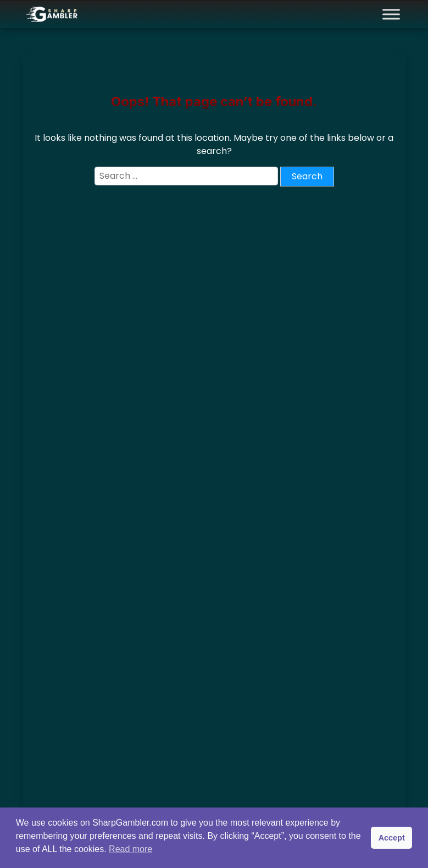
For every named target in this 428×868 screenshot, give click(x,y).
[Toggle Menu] (391, 14)
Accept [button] (392, 838)
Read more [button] (130, 849)
